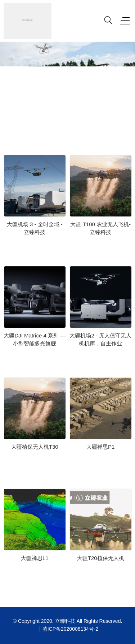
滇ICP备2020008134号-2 (71, 629)
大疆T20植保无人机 (100, 558)
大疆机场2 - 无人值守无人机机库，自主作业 (100, 340)
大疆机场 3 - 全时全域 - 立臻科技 (35, 228)
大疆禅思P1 (100, 447)
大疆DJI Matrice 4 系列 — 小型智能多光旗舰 (35, 340)
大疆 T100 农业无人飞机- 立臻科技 (100, 228)
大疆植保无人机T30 (35, 447)
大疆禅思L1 (35, 558)
